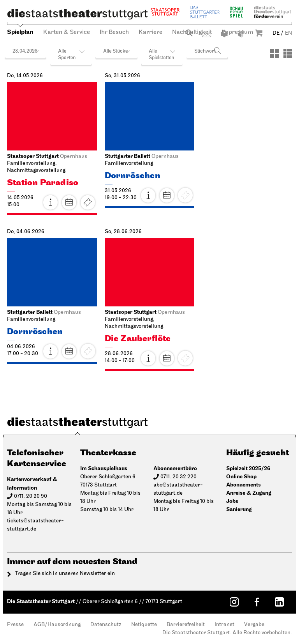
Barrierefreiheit (186, 625)
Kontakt (207, 34)
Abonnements (244, 485)
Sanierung (239, 509)
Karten (88, 202)
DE (276, 33)
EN (288, 33)
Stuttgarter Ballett (205, 12)
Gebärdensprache (241, 34)
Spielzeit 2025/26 (248, 468)
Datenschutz (106, 625)
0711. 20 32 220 (179, 477)
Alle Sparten (67, 55)
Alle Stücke (115, 51)
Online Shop (241, 477)
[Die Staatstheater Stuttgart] (77, 14)
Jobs (232, 501)
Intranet (224, 625)
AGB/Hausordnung (57, 625)
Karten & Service (67, 32)
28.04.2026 (25, 51)
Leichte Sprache (224, 34)
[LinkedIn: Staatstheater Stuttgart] (279, 602)
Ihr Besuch (114, 32)
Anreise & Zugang (249, 493)
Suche (189, 33)
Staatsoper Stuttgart (165, 12)
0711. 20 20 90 (31, 496)
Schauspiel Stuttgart (236, 12)
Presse (15, 625)
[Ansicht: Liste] (288, 53)
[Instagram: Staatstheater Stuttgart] (234, 602)
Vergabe (254, 625)
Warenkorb (259, 33)
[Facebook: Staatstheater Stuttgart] (257, 602)
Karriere (150, 32)
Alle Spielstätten (161, 55)
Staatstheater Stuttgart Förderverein (273, 12)
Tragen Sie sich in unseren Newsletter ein (65, 574)
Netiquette (144, 625)
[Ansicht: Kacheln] (274, 53)
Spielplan (20, 32)
